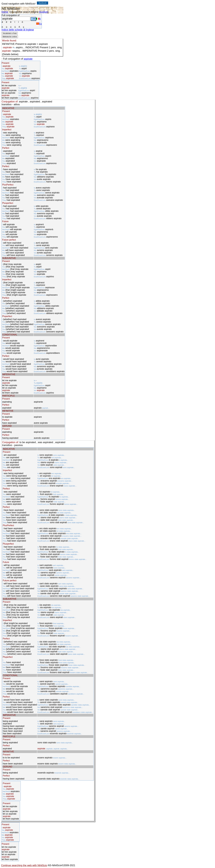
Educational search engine (24, 12)
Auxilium (44, 12)
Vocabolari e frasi (10, 33)
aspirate (28, 59)
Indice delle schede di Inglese (18, 30)
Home (5, 12)
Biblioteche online (10, 37)
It (38, 19)
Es (39, 24)
